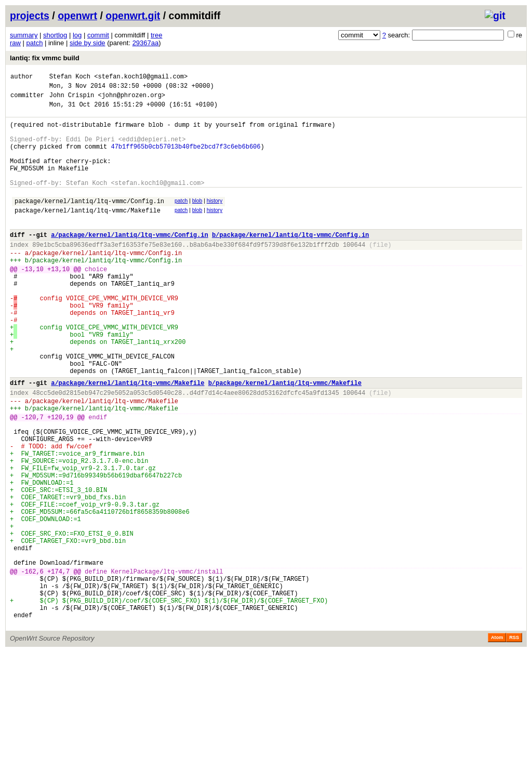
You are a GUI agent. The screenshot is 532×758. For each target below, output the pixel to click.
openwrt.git (133, 16)
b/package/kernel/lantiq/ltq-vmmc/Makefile (285, 439)
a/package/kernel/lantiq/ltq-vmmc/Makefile (128, 439)
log (77, 35)
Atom (497, 743)
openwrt (77, 16)
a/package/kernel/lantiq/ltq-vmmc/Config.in (129, 261)
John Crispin (72, 99)
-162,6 (32, 666)
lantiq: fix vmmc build (45, 58)
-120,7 (32, 479)
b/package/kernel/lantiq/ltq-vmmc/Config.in (290, 261)
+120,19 (60, 479)
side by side (88, 43)
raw (15, 43)
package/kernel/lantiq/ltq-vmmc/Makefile (88, 234)
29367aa (146, 43)
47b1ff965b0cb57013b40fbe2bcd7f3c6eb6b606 (185, 159)
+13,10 (58, 302)
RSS (514, 743)
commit (98, 35)
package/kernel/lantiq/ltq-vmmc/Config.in (89, 223)
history (215, 221)
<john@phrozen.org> (131, 99)
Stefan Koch (70, 78)
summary (24, 35)
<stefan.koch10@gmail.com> (141, 78)
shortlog (55, 35)
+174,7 (58, 666)
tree (156, 35)
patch (35, 43)
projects (30, 16)
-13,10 (32, 302)
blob (197, 221)
